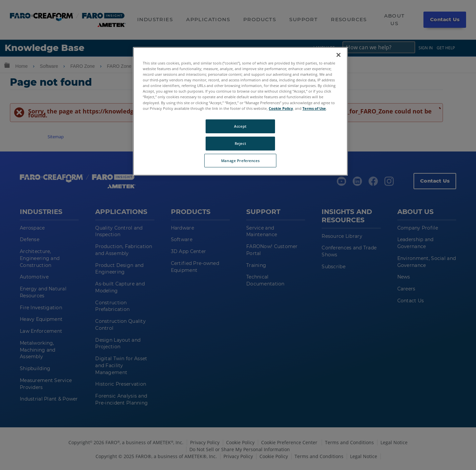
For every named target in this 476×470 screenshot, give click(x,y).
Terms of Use (314, 108)
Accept (240, 126)
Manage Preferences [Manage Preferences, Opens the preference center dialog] (240, 161)
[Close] (338, 55)
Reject (240, 143)
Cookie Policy (281, 108)
